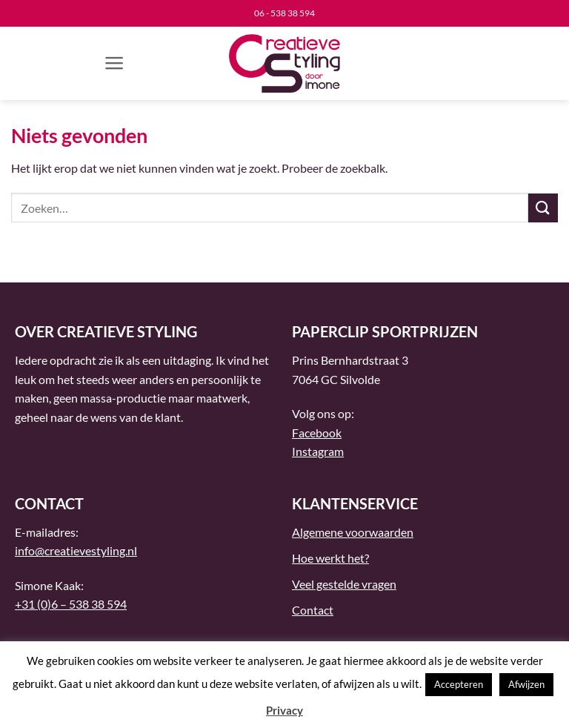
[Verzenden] (543, 208)
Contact (313, 610)
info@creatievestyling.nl (76, 550)
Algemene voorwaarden (353, 532)
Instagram (318, 451)
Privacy (284, 710)
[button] (114, 63)
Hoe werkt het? (330, 558)
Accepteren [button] (459, 684)
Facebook (317, 433)
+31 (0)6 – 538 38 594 (71, 604)
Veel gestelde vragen (344, 584)
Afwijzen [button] (526, 684)
